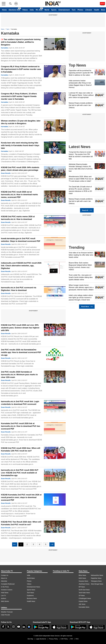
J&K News (82, 604)
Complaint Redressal (8, 584)
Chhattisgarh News (85, 598)
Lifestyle (89, 10)
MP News (82, 587)
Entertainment (64, 10)
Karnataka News (84, 607)
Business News (32, 598)
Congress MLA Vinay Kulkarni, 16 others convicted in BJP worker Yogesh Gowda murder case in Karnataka (19, 96)
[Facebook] (3, 627)
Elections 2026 (14, 10)
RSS (77, 639)
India (32, 10)
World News (31, 578)
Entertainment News (33, 587)
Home (4, 10)
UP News (82, 596)
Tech (74, 10)
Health (97, 10)
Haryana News (83, 581)
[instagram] (13, 627)
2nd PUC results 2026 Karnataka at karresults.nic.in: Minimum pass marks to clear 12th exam (19, 375)
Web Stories (5, 601)
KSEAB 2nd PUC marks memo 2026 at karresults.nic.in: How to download (18, 218)
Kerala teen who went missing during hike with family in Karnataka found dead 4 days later (20, 145)
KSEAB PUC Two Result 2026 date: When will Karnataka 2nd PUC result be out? (21, 523)
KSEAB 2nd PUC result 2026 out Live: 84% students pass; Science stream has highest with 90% (20, 328)
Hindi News (5, 593)
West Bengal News (97, 584)
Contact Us (5, 575)
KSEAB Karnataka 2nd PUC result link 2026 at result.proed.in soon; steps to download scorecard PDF (21, 497)
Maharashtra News (97, 575)
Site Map (30, 639)
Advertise (4, 581)
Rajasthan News (96, 578)
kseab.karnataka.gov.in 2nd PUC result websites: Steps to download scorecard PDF (21, 240)
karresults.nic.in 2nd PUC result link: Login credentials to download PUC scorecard (20, 403)
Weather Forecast (7, 612)
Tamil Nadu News (84, 593)
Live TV (3, 596)
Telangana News (96, 581)
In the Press (5, 587)
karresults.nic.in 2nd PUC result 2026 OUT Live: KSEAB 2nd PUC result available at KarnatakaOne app (20, 473)
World (47, 10)
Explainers (30, 596)
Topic (8, 29)
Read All (87, 210)
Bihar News (82, 575)
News (3, 29)
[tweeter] (8, 627)
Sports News (31, 590)
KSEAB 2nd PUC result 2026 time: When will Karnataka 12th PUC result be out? (21, 449)
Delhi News (82, 578)
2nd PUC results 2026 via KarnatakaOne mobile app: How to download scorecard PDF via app (21, 352)
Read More (87, 307)
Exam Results (6, 173)
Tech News (30, 593)
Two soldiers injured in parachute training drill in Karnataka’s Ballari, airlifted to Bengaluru (21, 42)
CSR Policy (64, 639)
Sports (54, 10)
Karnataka (5, 48)
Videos (25, 10)
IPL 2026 (39, 10)
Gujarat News (83, 601)
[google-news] (29, 627)
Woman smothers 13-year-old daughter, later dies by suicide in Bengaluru (21, 122)
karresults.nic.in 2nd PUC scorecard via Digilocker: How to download (19, 289)
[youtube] (19, 627)
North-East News (84, 590)
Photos (80, 10)
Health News (31, 601)
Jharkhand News (84, 584)
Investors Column (7, 590)
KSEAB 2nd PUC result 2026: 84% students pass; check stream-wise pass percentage (20, 169)
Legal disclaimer (41, 639)
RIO (72, 639)
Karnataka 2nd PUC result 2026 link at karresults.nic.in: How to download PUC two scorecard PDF (21, 426)
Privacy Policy (53, 639)
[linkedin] (24, 627)
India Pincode (5, 615)
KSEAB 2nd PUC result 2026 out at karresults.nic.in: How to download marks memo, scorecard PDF (19, 195)
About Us (4, 578)
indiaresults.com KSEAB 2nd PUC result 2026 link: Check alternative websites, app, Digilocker (21, 266)
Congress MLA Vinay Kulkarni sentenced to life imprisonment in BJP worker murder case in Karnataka (21, 69)
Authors (4, 598)
